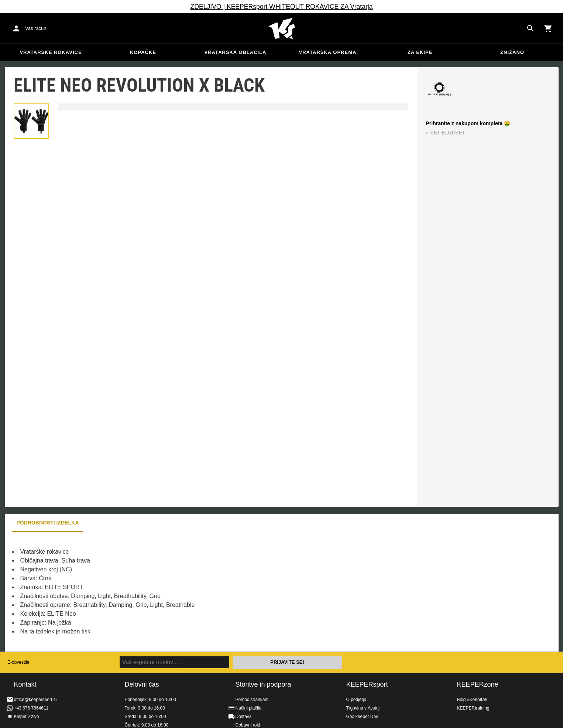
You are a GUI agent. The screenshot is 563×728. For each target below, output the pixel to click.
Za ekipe (420, 52)
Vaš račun (36, 28)
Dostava (244, 717)
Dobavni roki (248, 725)
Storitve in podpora (263, 684)
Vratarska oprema (328, 52)
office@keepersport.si (35, 700)
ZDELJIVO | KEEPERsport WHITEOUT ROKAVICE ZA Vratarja (281, 7)
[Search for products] (531, 28)
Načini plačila (249, 708)
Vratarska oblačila (236, 52)
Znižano (512, 52)
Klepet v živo (27, 717)
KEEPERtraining (473, 708)
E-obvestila (18, 662)
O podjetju (356, 700)
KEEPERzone (478, 684)
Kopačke (143, 52)
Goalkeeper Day (362, 717)
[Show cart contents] (548, 28)
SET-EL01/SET (448, 133)
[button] (31, 121)
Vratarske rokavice (51, 52)
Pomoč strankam (252, 700)
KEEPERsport (367, 684)
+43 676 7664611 (31, 708)
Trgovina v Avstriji (363, 708)
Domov (282, 28)
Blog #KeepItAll (472, 700)
